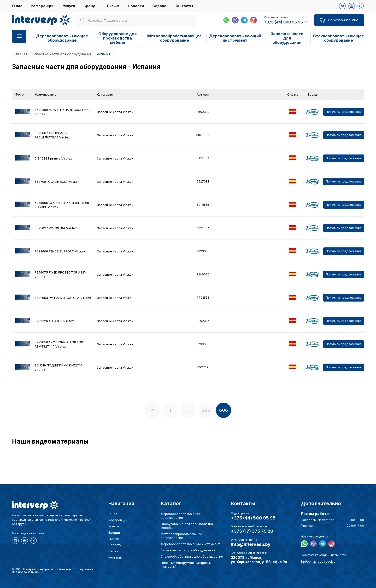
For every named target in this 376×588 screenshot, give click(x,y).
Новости (136, 6)
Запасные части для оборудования (287, 38)
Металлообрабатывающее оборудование (174, 38)
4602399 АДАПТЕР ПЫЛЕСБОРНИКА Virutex (63, 112)
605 (206, 410)
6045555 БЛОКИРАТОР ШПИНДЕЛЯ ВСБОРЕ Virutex (62, 205)
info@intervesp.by (251, 544)
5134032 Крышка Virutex (53, 158)
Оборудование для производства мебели (117, 38)
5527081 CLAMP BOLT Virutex (57, 182)
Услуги (69, 6)
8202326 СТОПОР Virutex (54, 321)
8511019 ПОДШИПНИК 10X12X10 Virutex (58, 367)
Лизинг (113, 6)
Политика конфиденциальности (323, 555)
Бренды (91, 6)
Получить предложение (344, 112)
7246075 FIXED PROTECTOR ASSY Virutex (60, 274)
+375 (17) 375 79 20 (252, 531)
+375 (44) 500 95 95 (253, 518)
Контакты (184, 6)
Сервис (159, 6)
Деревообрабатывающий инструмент (235, 38)
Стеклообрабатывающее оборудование (338, 38)
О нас (17, 6)
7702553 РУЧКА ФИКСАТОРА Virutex (63, 298)
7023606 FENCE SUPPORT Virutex (60, 251)
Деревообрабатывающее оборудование (62, 38)
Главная (21, 54)
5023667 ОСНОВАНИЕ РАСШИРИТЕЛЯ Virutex (52, 135)
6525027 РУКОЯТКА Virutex (56, 228)
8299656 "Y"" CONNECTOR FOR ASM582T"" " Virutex (59, 344)
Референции (43, 6)
